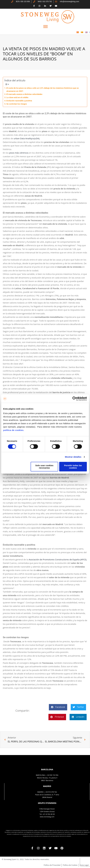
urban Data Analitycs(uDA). (27, 138)
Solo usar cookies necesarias (44, 467)
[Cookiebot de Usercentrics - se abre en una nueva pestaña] (74, 399)
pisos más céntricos (19, 153)
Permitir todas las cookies (73, 467)
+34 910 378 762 (51, 792)
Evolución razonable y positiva (19, 101)
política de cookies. (14, 430)
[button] (58, 707)
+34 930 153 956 (52, 775)
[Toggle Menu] (45, 26)
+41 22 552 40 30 (49, 814)
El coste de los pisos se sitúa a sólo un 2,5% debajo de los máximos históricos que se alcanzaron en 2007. (42, 89)
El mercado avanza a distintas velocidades (24, 94)
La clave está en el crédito (17, 97)
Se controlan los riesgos (17, 104)
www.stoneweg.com (47, 817)
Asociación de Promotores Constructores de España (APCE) (58, 559)
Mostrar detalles (73, 457)
